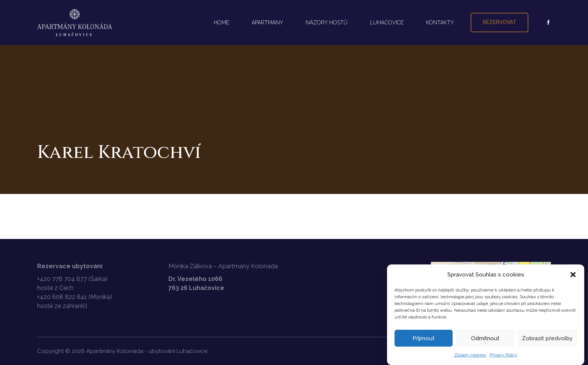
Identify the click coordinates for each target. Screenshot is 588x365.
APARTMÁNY (267, 23)
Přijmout (424, 338)
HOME (221, 23)
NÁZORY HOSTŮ (327, 23)
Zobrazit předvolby (547, 338)
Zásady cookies (470, 355)
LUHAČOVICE (387, 23)
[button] (573, 275)
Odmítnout (485, 338)
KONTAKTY (440, 23)
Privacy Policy (504, 355)
